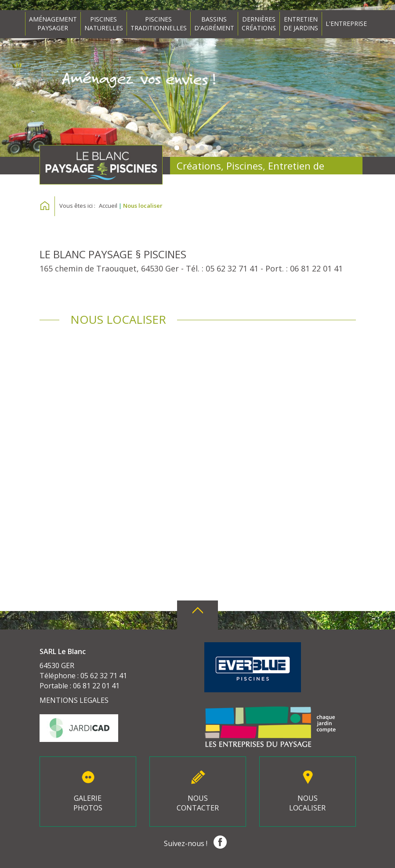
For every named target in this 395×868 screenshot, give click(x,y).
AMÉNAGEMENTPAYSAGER (53, 24)
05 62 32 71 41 (232, 268)
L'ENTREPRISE (346, 24)
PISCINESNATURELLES (104, 24)
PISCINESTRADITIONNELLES (159, 24)
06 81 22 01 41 (316, 268)
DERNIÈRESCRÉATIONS (259, 24)
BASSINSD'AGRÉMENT (214, 24)
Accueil (108, 206)
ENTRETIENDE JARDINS (301, 24)
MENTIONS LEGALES (74, 700)
